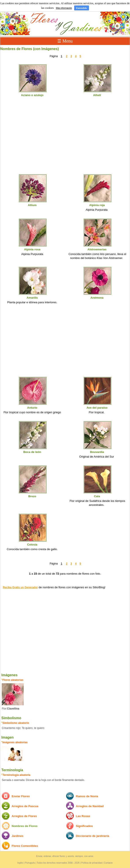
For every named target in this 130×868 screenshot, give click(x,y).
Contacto (108, 863)
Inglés (20, 863)
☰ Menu (65, 41)
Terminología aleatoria (16, 775)
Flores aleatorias (13, 680)
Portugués (30, 863)
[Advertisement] (65, 140)
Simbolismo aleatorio (16, 723)
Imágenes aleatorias (15, 742)
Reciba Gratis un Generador (20, 587)
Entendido (82, 8)
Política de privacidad (92, 863)
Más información (64, 8)
